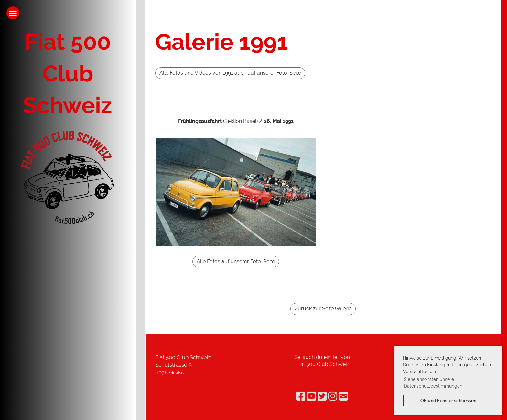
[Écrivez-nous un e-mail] (343, 396)
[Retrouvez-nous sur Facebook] (301, 396)
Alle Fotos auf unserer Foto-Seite (236, 261)
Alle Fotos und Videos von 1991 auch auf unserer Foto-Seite (230, 73)
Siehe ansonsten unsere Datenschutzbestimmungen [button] (433, 383)
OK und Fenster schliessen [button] (448, 400)
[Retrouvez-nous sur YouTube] (311, 396)
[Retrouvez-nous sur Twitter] (322, 396)
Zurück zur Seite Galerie (323, 309)
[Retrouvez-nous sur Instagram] (333, 396)
